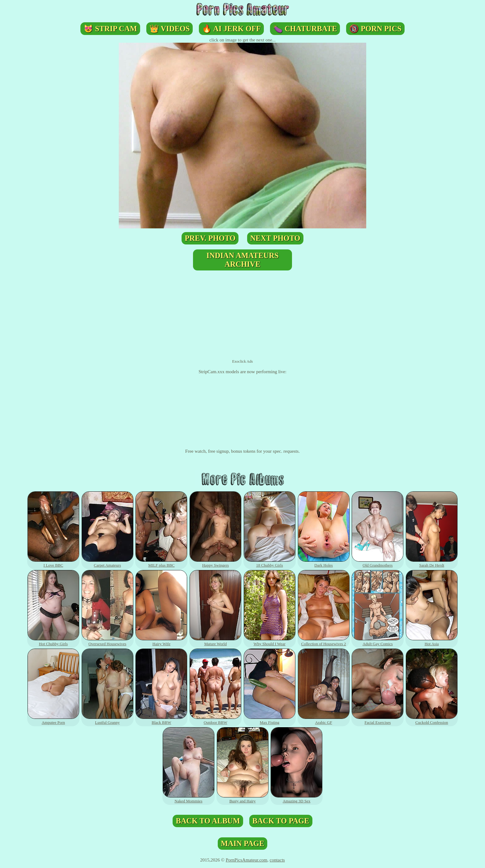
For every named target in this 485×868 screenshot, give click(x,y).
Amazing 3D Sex (296, 799)
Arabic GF (324, 720)
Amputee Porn (53, 720)
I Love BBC (53, 563)
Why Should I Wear (270, 641)
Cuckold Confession (432, 720)
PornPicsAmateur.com (247, 860)
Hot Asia (432, 641)
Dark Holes (324, 563)
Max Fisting (270, 720)
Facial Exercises (378, 720)
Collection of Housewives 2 (324, 641)
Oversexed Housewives (107, 641)
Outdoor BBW (215, 720)
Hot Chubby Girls (53, 641)
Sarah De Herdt (432, 563)
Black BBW (161, 720)
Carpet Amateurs (107, 563)
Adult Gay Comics (378, 641)
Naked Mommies (189, 799)
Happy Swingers (215, 563)
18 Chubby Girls (270, 563)
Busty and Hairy (243, 799)
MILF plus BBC (161, 563)
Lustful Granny (107, 720)
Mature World (215, 641)
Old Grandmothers (378, 563)
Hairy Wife (161, 641)
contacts (277, 860)
